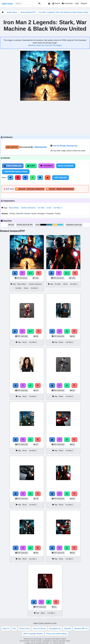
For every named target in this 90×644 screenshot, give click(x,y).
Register (84, 3)
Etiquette (67, 628)
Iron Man (41, 208)
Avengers (41, 214)
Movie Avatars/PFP (28, 12)
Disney (12, 214)
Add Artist (12, 147)
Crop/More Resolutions (16, 172)
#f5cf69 (55, 225)
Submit (56, 3)
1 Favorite (47, 166)
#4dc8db (60, 225)
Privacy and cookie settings (56, 634)
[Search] (39, 4)
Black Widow (14, 208)
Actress (27, 214)
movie (49, 208)
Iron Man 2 (58, 208)
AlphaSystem (40, 147)
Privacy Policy (24, 628)
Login (77, 3)
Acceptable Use (55, 628)
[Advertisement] (45, 118)
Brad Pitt (20, 214)
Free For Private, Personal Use (65, 146)
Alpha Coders (7, 4)
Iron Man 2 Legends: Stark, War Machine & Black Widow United (64, 12)
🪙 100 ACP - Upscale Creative (30, 189)
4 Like (31, 166)
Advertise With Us (81, 628)
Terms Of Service (39, 628)
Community (67, 3)
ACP (8, 189)
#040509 (43, 225)
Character (50, 214)
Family (57, 214)
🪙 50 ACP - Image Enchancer (60, 189)
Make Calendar (66, 166)
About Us (6, 628)
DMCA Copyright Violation (33, 634)
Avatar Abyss (12, 12)
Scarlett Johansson (28, 208)
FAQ (14, 628)
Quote (34, 214)
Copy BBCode (61, 178)
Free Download (13, 166)
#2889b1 (49, 225)
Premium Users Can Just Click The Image (45, 45)
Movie (26, 288)
